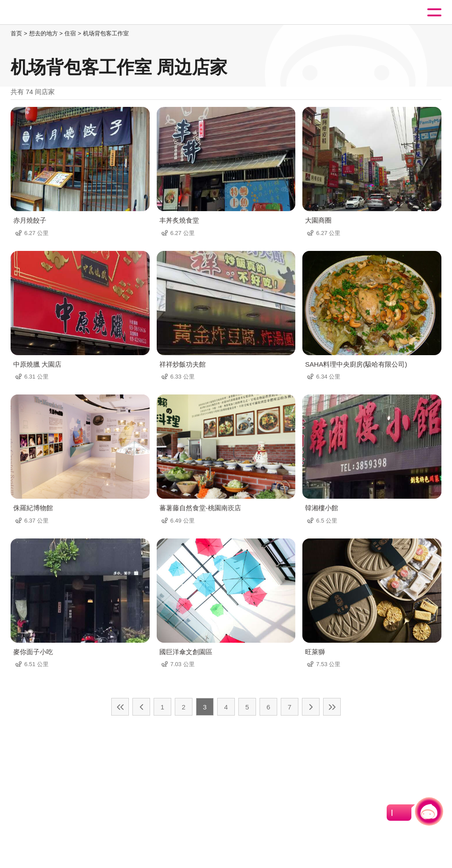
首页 (16, 33)
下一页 (311, 707)
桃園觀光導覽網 (43, 13)
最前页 (120, 707)
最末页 (332, 707)
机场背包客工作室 (106, 33)
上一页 (141, 707)
